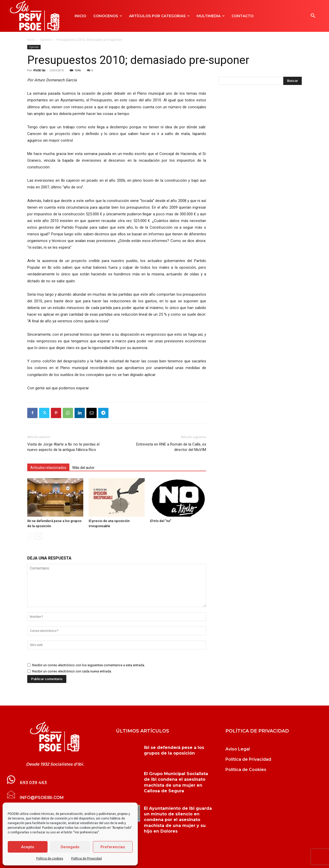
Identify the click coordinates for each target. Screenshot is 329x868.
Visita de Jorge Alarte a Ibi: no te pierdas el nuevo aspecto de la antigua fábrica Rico (63, 447)
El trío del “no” (161, 521)
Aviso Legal (238, 749)
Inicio (31, 40)
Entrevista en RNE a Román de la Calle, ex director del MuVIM (171, 447)
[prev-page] (30, 536)
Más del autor (84, 468)
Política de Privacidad (86, 859)
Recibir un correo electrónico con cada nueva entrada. (72, 671)
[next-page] (39, 536)
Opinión (46, 40)
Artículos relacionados (48, 468)
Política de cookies (50, 859)
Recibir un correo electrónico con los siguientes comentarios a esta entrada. (89, 665)
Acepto (28, 847)
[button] (313, 16)
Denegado (70, 847)
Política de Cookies (246, 770)
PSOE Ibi (39, 70)
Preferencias (113, 847)
